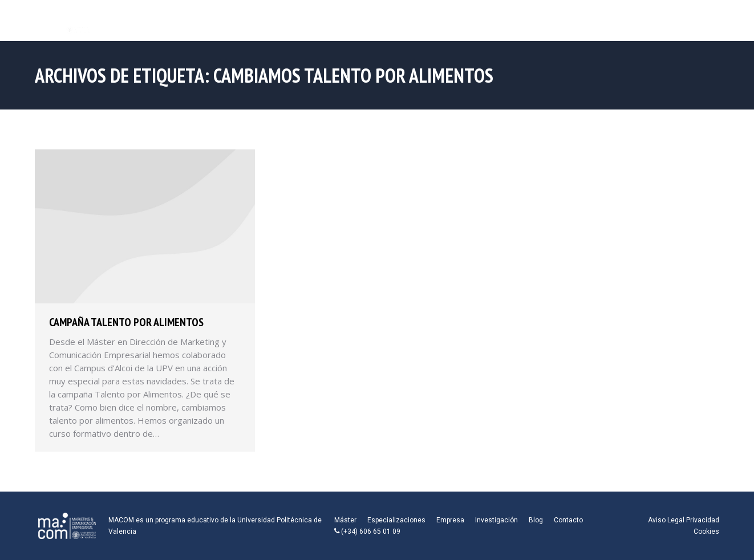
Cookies (706, 531)
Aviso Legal (666, 520)
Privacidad (703, 520)
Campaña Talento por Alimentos (126, 322)
